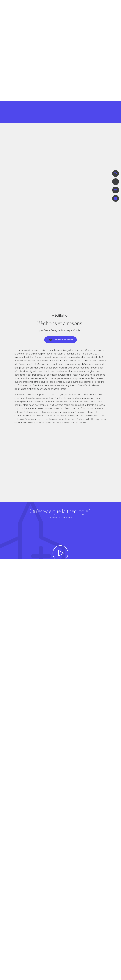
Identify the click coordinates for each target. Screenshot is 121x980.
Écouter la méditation (61, 340)
